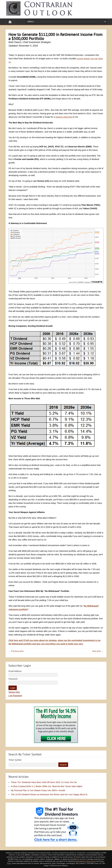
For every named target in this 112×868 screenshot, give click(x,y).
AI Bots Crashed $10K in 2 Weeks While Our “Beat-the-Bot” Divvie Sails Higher (47, 786)
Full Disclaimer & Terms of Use (85, 861)
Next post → (98, 651)
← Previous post (16, 651)
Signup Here (14, 692)
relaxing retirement (64, 117)
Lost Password (15, 696)
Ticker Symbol (15, 760)
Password (13, 679)
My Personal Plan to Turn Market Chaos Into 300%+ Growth (38, 790)
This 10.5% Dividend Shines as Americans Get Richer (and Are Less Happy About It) (49, 794)
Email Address (15, 671)
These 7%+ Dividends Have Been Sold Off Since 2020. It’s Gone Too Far (44, 782)
